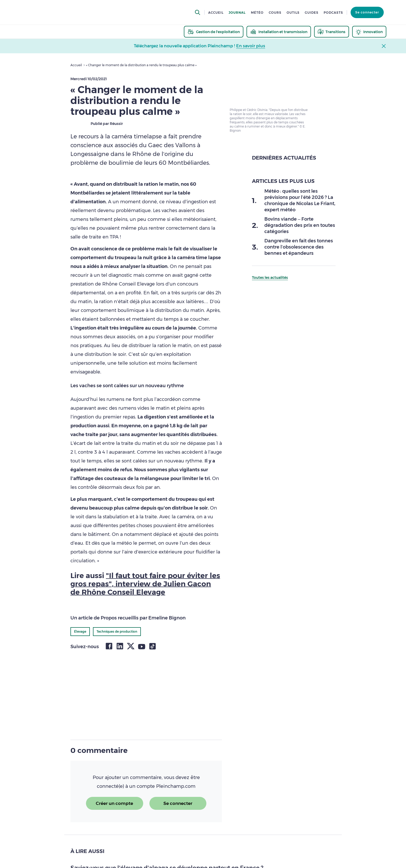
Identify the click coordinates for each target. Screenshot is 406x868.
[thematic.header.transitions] (332, 32)
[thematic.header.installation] (279, 32)
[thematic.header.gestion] (214, 32)
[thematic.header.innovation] (369, 32)
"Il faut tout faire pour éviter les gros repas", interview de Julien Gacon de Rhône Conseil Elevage (145, 584)
